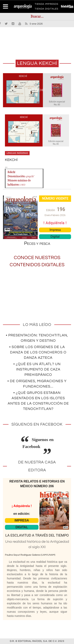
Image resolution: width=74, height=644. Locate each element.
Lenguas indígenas (17, 153)
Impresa (55, 230)
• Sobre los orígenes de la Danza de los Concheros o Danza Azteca (38, 352)
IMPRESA (22, 520)
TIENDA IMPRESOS (46, 5)
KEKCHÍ (37, 90)
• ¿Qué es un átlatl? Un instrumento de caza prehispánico (37, 369)
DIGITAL (22, 527)
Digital (55, 237)
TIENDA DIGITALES (46, 10)
